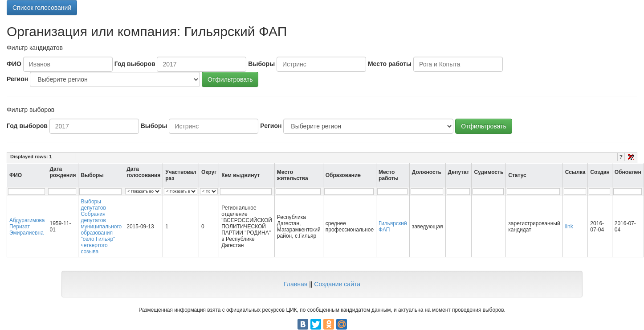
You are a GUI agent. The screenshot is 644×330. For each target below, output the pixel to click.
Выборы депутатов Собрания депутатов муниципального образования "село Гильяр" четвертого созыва (101, 227)
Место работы (390, 64)
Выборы (261, 64)
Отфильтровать (230, 79)
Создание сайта (337, 284)
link (569, 227)
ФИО (14, 64)
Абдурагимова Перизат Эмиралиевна (27, 227)
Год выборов (135, 64)
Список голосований (42, 8)
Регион (17, 79)
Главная (296, 284)
